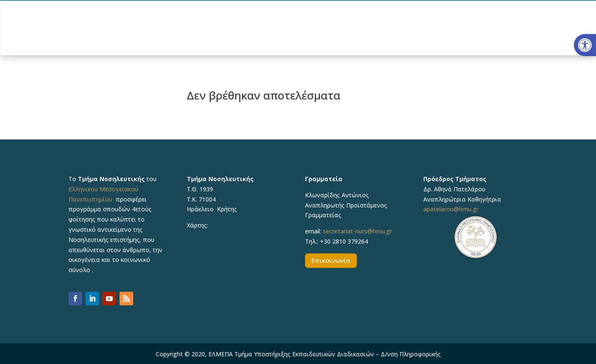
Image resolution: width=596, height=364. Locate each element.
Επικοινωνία (331, 260)
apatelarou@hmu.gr (451, 209)
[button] (585, 45)
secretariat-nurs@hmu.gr (358, 231)
